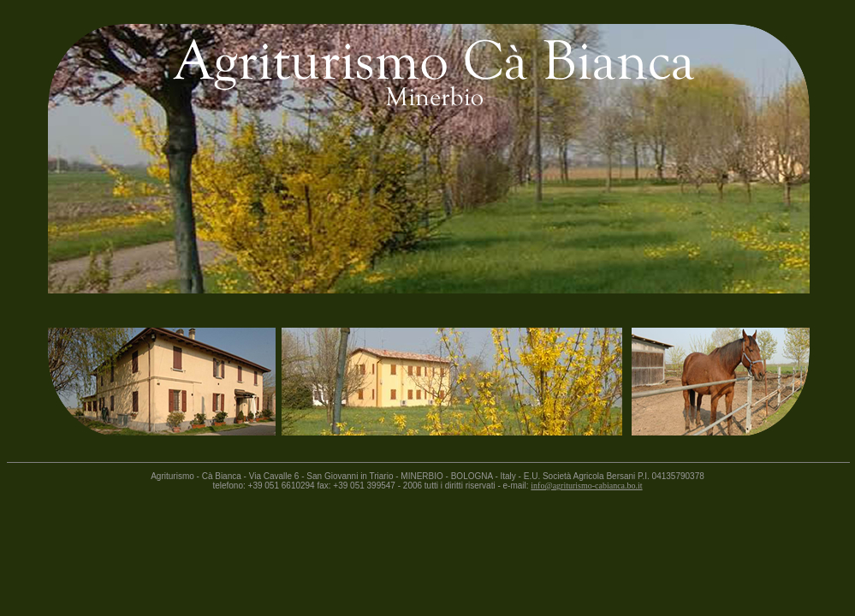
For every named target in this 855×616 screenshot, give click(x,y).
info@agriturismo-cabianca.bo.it (586, 486)
